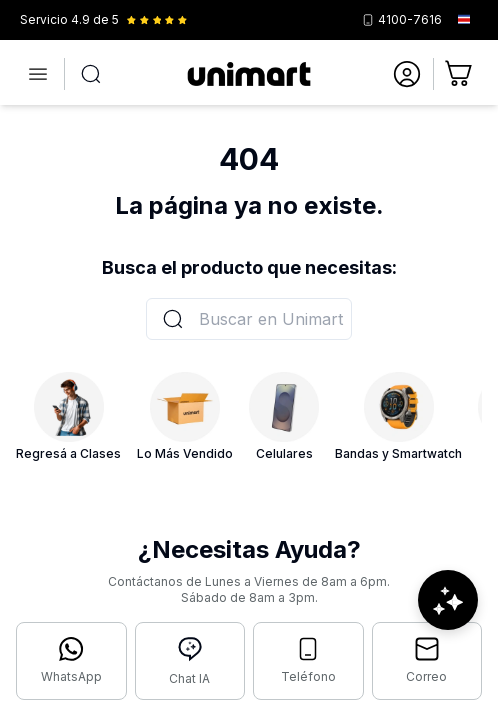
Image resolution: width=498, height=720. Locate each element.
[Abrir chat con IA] (190, 661)
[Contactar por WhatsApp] (71, 661)
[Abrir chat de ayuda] (448, 600)
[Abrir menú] (38, 74)
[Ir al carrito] (460, 74)
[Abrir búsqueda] (91, 74)
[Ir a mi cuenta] (407, 74)
